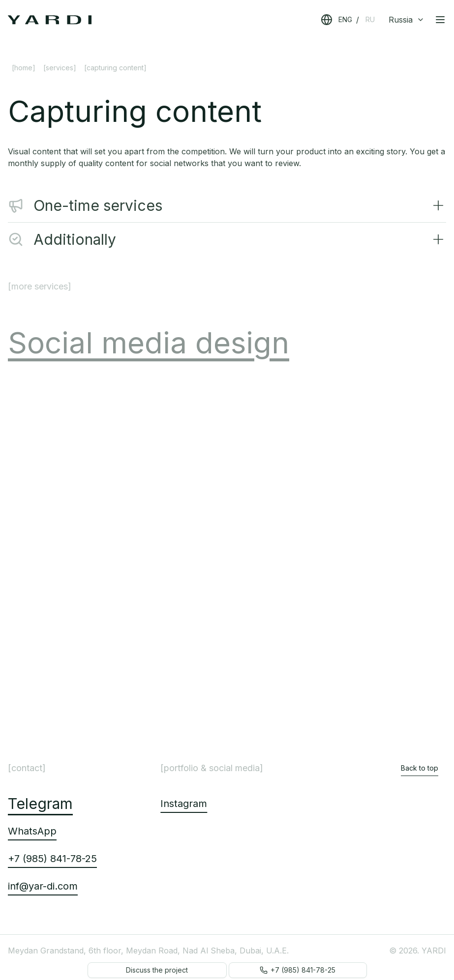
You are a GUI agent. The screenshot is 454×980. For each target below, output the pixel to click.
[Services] (60, 68)
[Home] (24, 68)
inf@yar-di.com (43, 886)
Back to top (420, 768)
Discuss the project (157, 970)
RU (370, 19)
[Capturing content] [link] (115, 68)
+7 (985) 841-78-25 (52, 859)
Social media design (149, 351)
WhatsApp (32, 831)
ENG (345, 19)
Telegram (40, 804)
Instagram (184, 804)
